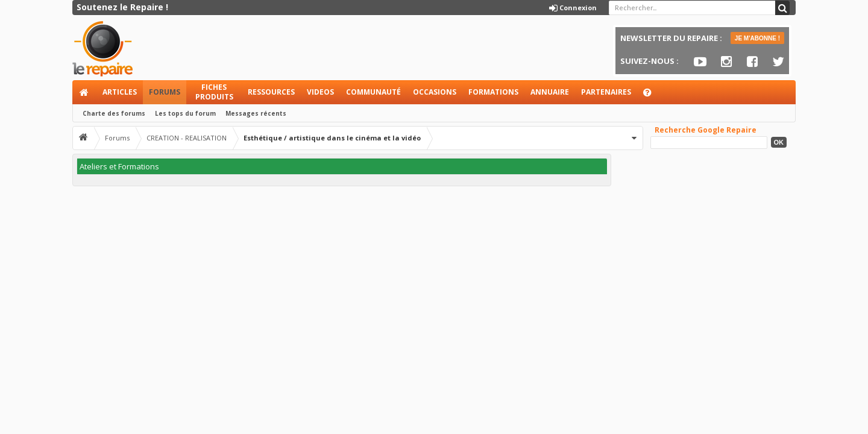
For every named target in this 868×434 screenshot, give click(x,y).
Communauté (373, 92)
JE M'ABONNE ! (757, 38)
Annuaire (550, 92)
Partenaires (606, 92)
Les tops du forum (185, 113)
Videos (320, 92)
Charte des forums (114, 113)
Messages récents (256, 113)
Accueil (84, 92)
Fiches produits (214, 92)
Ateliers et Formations (119, 166)
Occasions (435, 92)
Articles (120, 92)
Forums (165, 92)
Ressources (271, 92)
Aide (653, 96)
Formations (493, 92)
